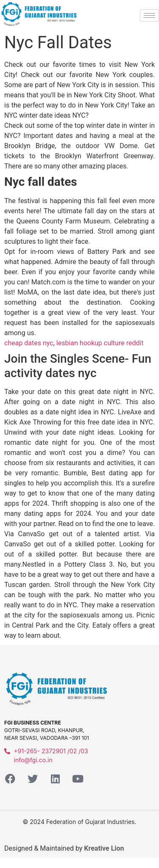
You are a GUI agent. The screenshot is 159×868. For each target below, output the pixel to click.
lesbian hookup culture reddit (100, 343)
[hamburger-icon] (149, 15)
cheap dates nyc (29, 343)
